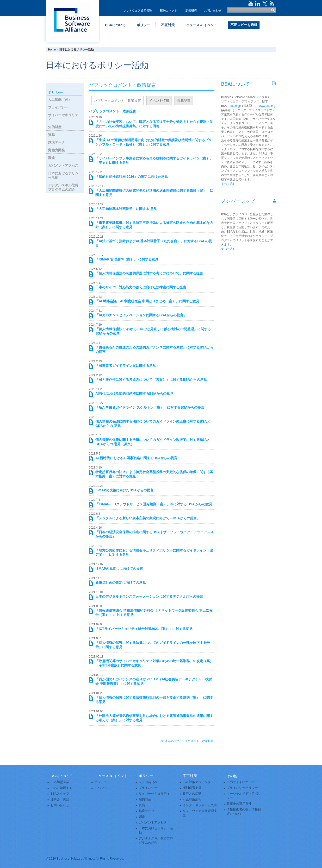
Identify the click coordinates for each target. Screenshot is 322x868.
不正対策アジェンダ (197, 782)
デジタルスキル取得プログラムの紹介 (63, 187)
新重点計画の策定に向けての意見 (121, 583)
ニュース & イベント (202, 25)
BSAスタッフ (60, 794)
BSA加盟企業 (60, 782)
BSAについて (115, 25)
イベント (101, 788)
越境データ (56, 142)
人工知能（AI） (60, 100)
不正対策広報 (192, 799)
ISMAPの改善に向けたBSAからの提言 (124, 490)
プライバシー (58, 107)
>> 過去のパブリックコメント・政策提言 (187, 741)
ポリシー (143, 25)
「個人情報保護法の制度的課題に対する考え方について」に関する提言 (149, 273)
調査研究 (191, 11)
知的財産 (55, 127)
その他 (232, 776)
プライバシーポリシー (242, 788)
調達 (51, 158)
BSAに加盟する (61, 788)
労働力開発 (56, 150)
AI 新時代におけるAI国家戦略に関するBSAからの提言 (136, 458)
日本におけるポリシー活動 (63, 175)
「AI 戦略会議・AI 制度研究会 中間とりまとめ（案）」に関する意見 (147, 301)
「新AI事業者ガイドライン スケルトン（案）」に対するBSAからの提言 (150, 407)
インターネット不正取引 (200, 805)
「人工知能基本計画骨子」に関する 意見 (126, 209)
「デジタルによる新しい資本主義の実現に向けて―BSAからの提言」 (148, 518)
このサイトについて (241, 782)
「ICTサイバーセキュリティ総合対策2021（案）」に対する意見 (144, 629)
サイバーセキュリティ (63, 117)
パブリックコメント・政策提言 (118, 101)
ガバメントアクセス (63, 165)
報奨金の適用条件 (239, 804)
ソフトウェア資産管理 (138, 11)
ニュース (101, 782)
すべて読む (228, 184)
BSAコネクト (169, 11)
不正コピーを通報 (244, 25)
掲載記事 (184, 101)
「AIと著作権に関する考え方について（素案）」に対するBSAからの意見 (151, 380)
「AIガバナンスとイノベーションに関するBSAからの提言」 (141, 315)
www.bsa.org (267, 106)
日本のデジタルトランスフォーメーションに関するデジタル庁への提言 (149, 596)
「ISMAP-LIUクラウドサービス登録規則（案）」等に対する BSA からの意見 (154, 504)
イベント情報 (159, 101)
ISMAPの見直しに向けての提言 (119, 569)
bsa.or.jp (235, 106)
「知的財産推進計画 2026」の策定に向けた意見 (132, 177)
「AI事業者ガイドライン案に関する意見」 (127, 366)
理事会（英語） (61, 799)
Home (52, 50)
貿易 (51, 135)
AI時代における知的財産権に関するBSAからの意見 (134, 393)
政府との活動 (192, 794)
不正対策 (168, 25)
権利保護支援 (192, 788)
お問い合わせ (213, 11)
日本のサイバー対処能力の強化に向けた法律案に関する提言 (141, 287)
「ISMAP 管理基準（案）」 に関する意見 (127, 259)
